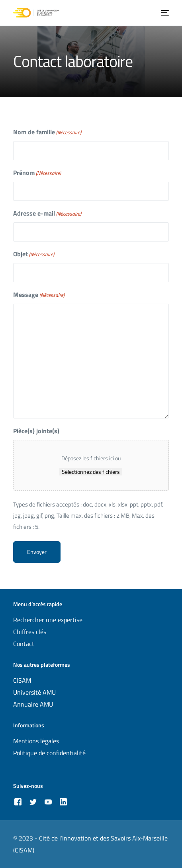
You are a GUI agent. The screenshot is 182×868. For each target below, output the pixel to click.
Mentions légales (36, 741)
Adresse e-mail (47, 213)
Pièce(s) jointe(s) (36, 431)
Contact (24, 644)
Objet (34, 254)
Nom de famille (47, 132)
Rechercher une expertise (48, 620)
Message (39, 295)
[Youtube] (48, 802)
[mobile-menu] (164, 13)
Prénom (37, 173)
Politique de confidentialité (49, 753)
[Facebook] (18, 802)
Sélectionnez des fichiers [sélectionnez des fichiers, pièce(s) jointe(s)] (91, 472)
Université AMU (34, 692)
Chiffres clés (30, 632)
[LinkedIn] (63, 802)
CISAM (22, 680)
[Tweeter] (33, 802)
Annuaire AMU (33, 704)
